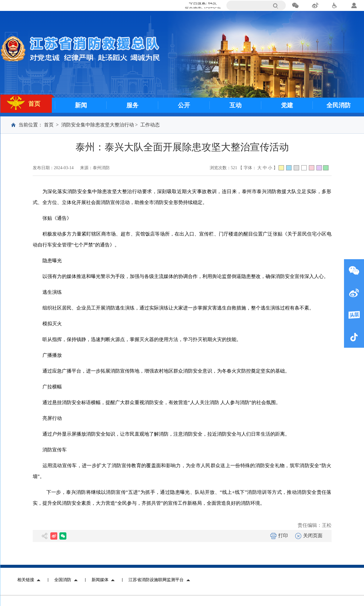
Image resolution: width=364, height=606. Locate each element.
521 (234, 168)
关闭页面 (309, 536)
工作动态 (150, 125)
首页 (49, 125)
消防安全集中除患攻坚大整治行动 (98, 125)
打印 (279, 536)
